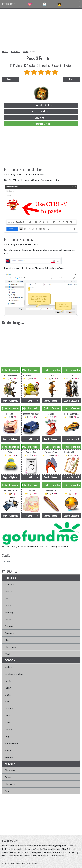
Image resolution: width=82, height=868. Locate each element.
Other (8, 791)
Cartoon (9, 626)
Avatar (8, 605)
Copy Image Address (41, 111)
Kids (7, 702)
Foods (8, 681)
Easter (8, 777)
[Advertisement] (41, 29)
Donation (7, 546)
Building (9, 612)
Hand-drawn (11, 647)
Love (7, 715)
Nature (8, 729)
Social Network (12, 743)
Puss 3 (35, 51)
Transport (10, 757)
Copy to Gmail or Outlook (41, 105)
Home (5, 51)
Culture (8, 667)
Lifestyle (9, 709)
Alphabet (9, 584)
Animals (9, 591)
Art (7, 598)
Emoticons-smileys (14, 674)
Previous (11, 79)
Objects (9, 736)
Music (8, 722)
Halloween (10, 784)
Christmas (10, 770)
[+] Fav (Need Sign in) (41, 124)
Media (8, 654)
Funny (26, 51)
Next (71, 79)
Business (9, 619)
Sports (8, 750)
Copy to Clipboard (11, 401)
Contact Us (31, 863)
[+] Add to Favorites (11, 370)
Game (8, 695)
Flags (7, 640)
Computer (10, 633)
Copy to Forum (41, 118)
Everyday (16, 51)
